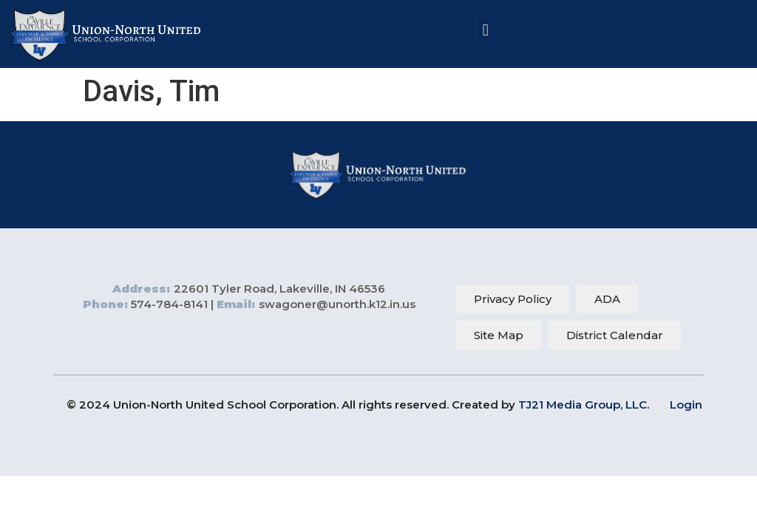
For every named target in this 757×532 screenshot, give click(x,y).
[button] (485, 30)
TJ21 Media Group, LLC (583, 405)
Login (686, 405)
